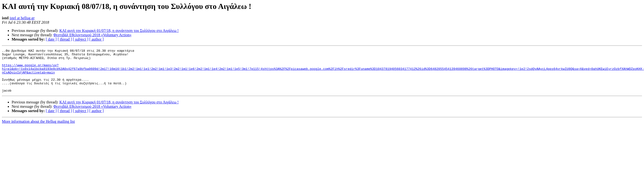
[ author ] (97, 39)
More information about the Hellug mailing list (38, 130)
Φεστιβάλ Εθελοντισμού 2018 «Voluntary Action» (92, 35)
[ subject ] (81, 39)
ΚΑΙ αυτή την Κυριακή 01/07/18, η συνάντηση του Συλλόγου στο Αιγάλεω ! (119, 31)
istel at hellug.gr (22, 18)
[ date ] (51, 39)
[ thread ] (65, 39)
